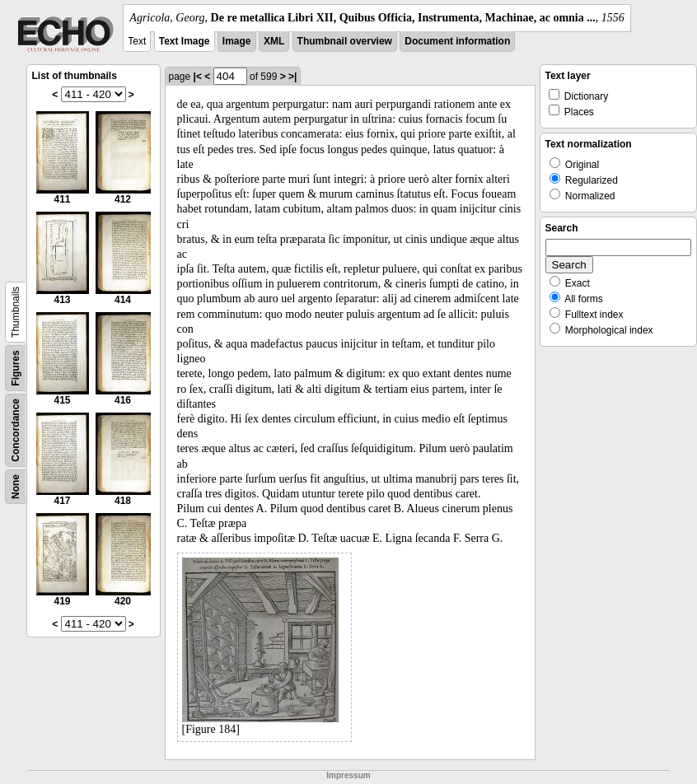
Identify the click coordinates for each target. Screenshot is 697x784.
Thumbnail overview (345, 41)
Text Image (185, 41)
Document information (457, 41)
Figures (16, 368)
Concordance (16, 430)
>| (292, 77)
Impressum (348, 775)
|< (198, 77)
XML (274, 41)
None (16, 487)
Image (237, 41)
